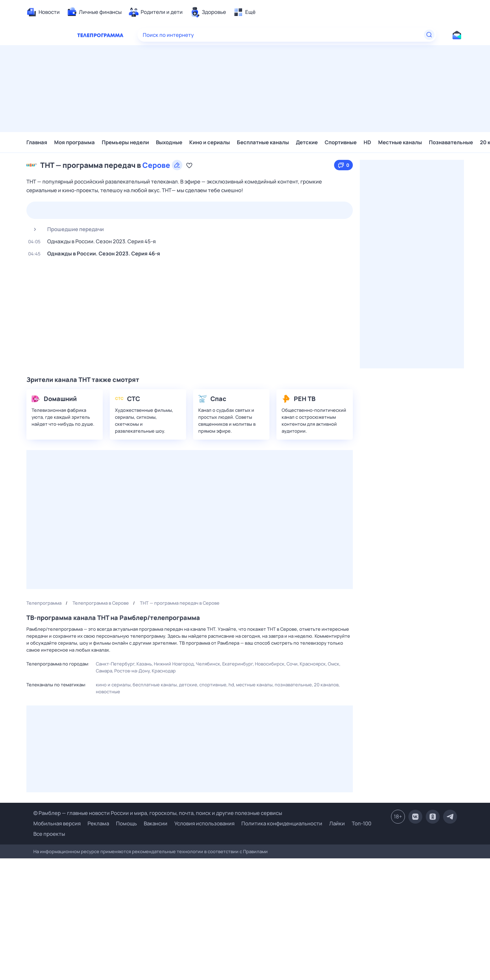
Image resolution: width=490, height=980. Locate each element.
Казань (144, 664)
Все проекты (49, 834)
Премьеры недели (125, 142)
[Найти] (429, 35)
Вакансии (156, 823)
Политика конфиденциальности (282, 823)
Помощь (126, 823)
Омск (334, 664)
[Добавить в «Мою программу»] (189, 165)
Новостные (108, 692)
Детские (307, 142)
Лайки (337, 823)
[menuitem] (43, 12)
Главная (37, 142)
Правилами (255, 851)
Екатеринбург (238, 664)
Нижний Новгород (174, 664)
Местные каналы (400, 142)
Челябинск (208, 664)
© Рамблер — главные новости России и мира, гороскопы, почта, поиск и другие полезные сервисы (158, 813)
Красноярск (313, 664)
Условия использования (204, 823)
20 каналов (326, 685)
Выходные (169, 142)
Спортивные (341, 142)
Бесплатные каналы (263, 142)
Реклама (98, 823)
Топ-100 (362, 823)
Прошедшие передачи (66, 229)
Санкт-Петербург (115, 664)
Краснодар (164, 671)
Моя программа (74, 142)
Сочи (292, 664)
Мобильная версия (57, 824)
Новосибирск (270, 664)
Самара (104, 671)
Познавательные (451, 142)
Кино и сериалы (210, 142)
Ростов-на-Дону (132, 671)
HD (367, 142)
